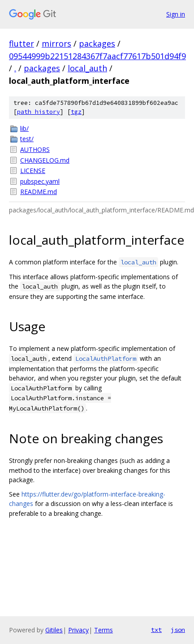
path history (39, 112)
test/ (27, 139)
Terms (103, 630)
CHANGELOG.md (45, 160)
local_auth (87, 68)
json (178, 630)
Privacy (78, 630)
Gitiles (54, 630)
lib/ (24, 128)
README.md (39, 192)
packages (97, 43)
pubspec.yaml (40, 181)
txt (156, 630)
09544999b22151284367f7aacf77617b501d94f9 (97, 56)
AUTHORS (35, 149)
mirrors (56, 43)
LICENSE (33, 171)
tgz (76, 112)
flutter (22, 43)
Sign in (176, 14)
